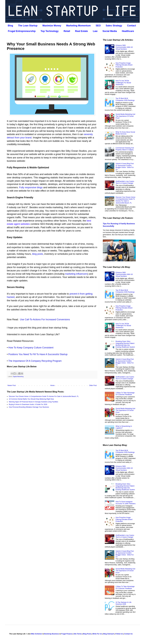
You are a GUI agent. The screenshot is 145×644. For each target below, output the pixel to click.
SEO (98, 26)
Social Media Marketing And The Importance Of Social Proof (125, 116)
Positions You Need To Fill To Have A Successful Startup (38, 354)
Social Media (110, 31)
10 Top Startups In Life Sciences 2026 (124, 603)
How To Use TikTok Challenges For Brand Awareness (123, 83)
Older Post (93, 385)
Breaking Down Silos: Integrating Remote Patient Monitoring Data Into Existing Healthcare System (125, 344)
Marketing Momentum (78, 26)
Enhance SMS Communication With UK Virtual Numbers (124, 47)
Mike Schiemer (37, 634)
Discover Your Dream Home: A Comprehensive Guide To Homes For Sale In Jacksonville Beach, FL (44, 396)
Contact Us (128, 634)
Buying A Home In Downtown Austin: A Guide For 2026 (28, 404)
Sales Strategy (114, 26)
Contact (131, 26)
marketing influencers (76, 274)
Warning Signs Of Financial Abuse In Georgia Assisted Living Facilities (33, 402)
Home (52, 385)
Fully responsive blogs (31, 187)
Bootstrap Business (52, 634)
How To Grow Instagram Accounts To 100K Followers (126, 503)
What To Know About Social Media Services (125, 133)
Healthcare (128, 31)
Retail (67, 31)
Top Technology (50, 31)
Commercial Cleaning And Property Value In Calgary (125, 149)
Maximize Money (52, 26)
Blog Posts (87, 634)
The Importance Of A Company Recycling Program (35, 361)
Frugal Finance (67, 634)
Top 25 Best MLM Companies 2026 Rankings (125, 99)
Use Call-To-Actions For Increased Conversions (45, 319)
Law (95, 31)
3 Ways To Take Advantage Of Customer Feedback (125, 394)
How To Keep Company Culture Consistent (31, 348)
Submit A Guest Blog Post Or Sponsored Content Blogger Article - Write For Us (125, 166)
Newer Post (12, 385)
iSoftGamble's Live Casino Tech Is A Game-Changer (125, 182)
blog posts (38, 254)
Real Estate (81, 31)
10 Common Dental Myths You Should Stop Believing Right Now (31, 399)
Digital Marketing (18, 376)
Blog (10, 26)
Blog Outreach (109, 634)
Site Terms (78, 634)
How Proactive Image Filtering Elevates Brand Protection (124, 65)
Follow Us (119, 634)
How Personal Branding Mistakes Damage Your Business (29, 407)
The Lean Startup (28, 26)
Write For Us (97, 634)
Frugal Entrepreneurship (22, 31)
